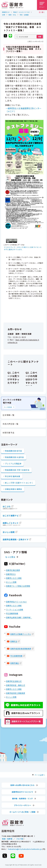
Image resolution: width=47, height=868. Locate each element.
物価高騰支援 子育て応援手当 (17, 470)
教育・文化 (12, 15)
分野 (4, 15)
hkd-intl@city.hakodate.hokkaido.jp (23, 341)
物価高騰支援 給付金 (13, 451)
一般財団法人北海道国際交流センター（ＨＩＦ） (24, 110)
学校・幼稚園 (24, 15)
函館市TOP (6, 12)
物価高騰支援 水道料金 (14, 457)
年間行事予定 (8, 433)
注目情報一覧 (8, 415)
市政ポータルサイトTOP (21, 12)
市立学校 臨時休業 (13, 476)
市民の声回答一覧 (10, 424)
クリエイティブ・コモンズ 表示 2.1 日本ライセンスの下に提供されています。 (23, 248)
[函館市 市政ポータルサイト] (12, 5)
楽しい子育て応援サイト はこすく (19, 483)
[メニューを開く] (42, 5)
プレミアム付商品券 (13, 464)
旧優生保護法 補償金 (13, 489)
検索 (40, 37)
